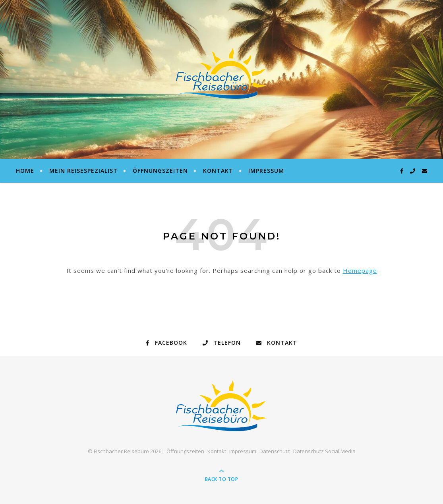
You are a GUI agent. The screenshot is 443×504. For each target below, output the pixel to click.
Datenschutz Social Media (324, 451)
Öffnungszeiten (160, 171)
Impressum (266, 171)
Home (25, 171)
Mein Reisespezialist (83, 171)
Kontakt (218, 171)
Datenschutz (275, 451)
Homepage (360, 270)
